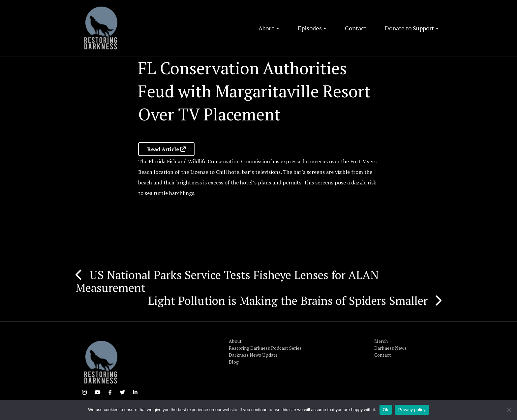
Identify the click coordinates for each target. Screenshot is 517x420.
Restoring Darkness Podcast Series (265, 348)
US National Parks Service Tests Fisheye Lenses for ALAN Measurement (227, 281)
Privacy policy (412, 410)
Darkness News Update (253, 355)
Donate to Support (409, 28)
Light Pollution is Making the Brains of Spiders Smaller (288, 301)
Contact (356, 28)
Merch (381, 341)
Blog (234, 362)
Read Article (166, 149)
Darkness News (390, 348)
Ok (386, 410)
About (266, 28)
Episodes (310, 28)
